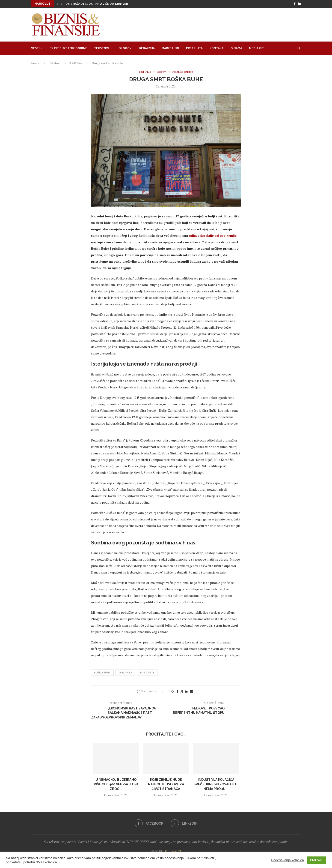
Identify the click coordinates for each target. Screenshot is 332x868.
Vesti (35, 48)
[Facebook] (295, 4)
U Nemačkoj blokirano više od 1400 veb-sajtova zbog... (116, 784)
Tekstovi (101, 48)
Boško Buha (102, 673)
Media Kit (256, 48)
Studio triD (173, 851)
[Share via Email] (192, 691)
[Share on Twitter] (182, 691)
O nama (236, 48)
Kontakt (217, 48)
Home (35, 63)
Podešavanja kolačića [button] (288, 860)
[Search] (299, 48)
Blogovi (126, 48)
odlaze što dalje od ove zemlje (213, 235)
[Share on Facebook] (178, 691)
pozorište (147, 673)
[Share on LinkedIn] (187, 691)
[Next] (62, 4)
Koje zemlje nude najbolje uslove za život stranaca (166, 784)
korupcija (125, 673)
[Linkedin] (300, 4)
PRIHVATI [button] (317, 860)
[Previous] (57, 4)
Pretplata (194, 48)
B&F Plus (76, 63)
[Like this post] (172, 691)
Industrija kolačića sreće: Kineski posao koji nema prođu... (216, 784)
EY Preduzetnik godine (68, 48)
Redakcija (147, 48)
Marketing (170, 48)
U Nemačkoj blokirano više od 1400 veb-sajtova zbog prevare (115, 4)
